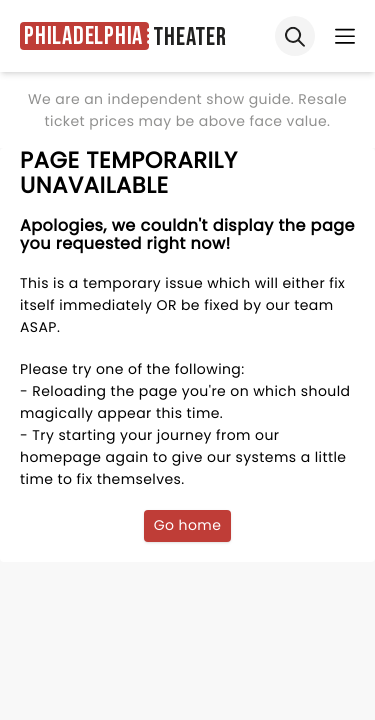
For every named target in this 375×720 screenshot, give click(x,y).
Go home (188, 525)
